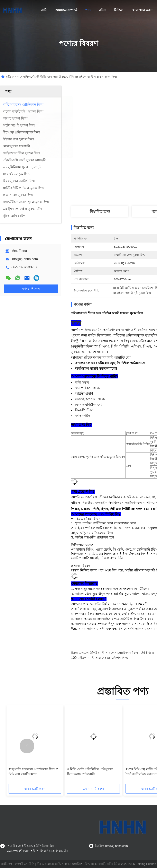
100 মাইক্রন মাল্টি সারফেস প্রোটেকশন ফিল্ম (100, 658)
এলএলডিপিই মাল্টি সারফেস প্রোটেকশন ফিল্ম (109, 653)
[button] (27, 746)
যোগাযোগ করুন (142, 10)
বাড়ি (44, 10)
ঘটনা (102, 10)
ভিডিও (119, 10)
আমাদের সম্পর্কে (66, 10)
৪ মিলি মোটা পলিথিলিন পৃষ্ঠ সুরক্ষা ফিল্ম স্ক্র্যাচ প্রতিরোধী (90, 772)
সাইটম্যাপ (7, 864)
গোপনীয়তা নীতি (25, 864)
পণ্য (88, 10)
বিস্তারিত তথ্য (100, 211)
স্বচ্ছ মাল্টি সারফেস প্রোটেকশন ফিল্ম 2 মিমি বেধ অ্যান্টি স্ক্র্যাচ (33, 772)
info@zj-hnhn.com (25, 259)
